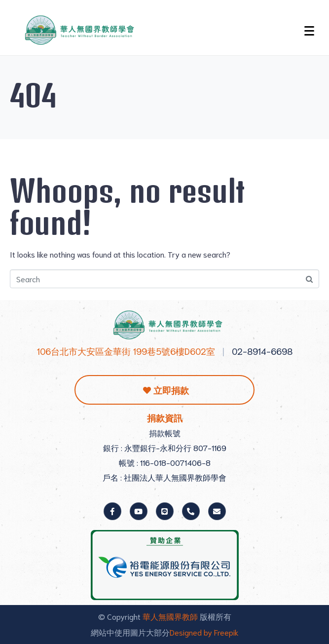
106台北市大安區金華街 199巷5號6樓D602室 (126, 351)
